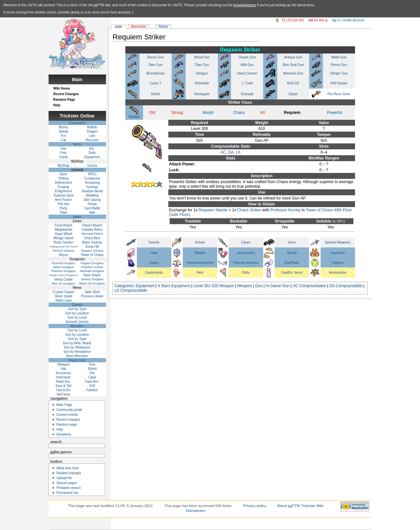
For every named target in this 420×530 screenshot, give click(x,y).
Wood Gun (202, 57)
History (163, 26)
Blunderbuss (156, 73)
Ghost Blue (92, 238)
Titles (64, 212)
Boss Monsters (77, 356)
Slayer (293, 94)
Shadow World (92, 191)
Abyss (63, 255)
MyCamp (63, 394)
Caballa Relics (92, 230)
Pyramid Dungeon (63, 263)
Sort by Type (77, 309)
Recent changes (68, 420)
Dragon (92, 131)
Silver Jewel (63, 296)
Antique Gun (293, 57)
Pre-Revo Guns (339, 94)
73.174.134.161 (293, 20)
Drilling (63, 178)
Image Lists (77, 360)
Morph (208, 113)
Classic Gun (247, 57)
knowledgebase (245, 5)
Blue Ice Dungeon (64, 284)
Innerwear (338, 253)
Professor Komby (285, 210)
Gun (259, 286)
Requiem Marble (213, 210)
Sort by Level (77, 318)
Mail (92, 212)
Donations (64, 434)
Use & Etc (63, 390)
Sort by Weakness (77, 347)
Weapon (244, 286)
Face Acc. (92, 382)
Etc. (92, 148)
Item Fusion (63, 200)
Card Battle (92, 208)
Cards (63, 157)
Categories (124, 286)
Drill (92, 386)
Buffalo (92, 127)
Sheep (63, 131)
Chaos (239, 113)
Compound (92, 178)
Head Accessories (200, 263)
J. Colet (247, 83)
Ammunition (338, 273)
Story (63, 174)
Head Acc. (64, 382)
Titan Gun (202, 65)
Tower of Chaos (92, 255)
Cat (64, 140)
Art (262, 113)
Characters (77, 123)
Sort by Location (77, 313)
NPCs (92, 174)
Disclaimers (196, 511)
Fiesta (92, 204)
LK (238, 152)
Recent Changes (66, 94)
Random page (67, 424)
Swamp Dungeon (92, 279)
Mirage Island (63, 238)
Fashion (338, 263)
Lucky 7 (156, 83)
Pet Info (63, 204)
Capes (154, 263)
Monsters (77, 326)
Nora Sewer (92, 275)
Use (284, 273)
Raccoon (92, 140)
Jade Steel (92, 292)
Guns (292, 242)
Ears (288, 263)
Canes (246, 242)
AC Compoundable (309, 286)
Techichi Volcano (63, 251)
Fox (63, 136)
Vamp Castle (63, 279)
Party (63, 208)
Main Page (64, 405)
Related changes (69, 473)
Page (119, 26)
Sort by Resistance (77, 352)
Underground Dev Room (63, 247)
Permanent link (67, 493)
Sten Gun (156, 65)
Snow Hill (92, 247)
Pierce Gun (339, 65)
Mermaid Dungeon (92, 271)
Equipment (145, 286)
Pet (92, 373)
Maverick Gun (293, 73)
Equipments (154, 273)
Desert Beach (92, 225)
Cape (92, 377)
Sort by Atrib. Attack (77, 343)
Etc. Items (295, 273)
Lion (92, 136)
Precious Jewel (92, 296)
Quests (77, 305)
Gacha (92, 166)
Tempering (92, 183)
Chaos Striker (249, 210)
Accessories (246, 253)
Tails (296, 263)
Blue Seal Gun (293, 65)
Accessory (63, 373)
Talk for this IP (318, 20)
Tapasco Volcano (92, 251)
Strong (177, 113)
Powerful (335, 113)
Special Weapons (338, 242)
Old (152, 113)
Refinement (63, 183)
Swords (154, 242)
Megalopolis (63, 230)
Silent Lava (63, 300)
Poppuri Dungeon (92, 263)
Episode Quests (77, 322)
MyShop (63, 166)
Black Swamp (92, 242)
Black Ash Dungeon (92, 284)
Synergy (92, 187)
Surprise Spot (63, 195)
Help (57, 105)
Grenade (247, 94)
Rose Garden (63, 242)
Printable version (69, 488)
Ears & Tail (64, 386)
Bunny (63, 127)
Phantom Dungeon (63, 271)
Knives (200, 242)
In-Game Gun (278, 286)
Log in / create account (348, 20)
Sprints (292, 253)
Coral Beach (63, 225)
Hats (154, 253)
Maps (77, 217)
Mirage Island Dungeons (63, 275)
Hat (64, 369)
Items (77, 144)
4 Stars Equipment (174, 286)
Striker (156, 94)
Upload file (64, 478)
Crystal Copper (63, 292)
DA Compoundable (346, 286)
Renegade (202, 94)
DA (231, 152)
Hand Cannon (247, 73)
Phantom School (92, 267)
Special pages (67, 483)
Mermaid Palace (92, 234)
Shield (92, 369)
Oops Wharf (63, 234)
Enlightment (63, 191)
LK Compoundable (131, 290)
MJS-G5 (293, 83)
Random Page (64, 100)
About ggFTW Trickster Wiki (300, 506)
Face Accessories (246, 263)
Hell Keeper (339, 83)
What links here (68, 468)
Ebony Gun (156, 57)
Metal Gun (339, 57)
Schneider (202, 83)
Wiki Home (62, 88)
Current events (67, 415)
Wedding (92, 195)
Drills (246, 273)
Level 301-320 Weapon (214, 286)
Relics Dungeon (64, 267)
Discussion (139, 26)
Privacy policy (255, 506)
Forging (63, 187)
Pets (200, 273)
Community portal (69, 410)
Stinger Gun (339, 73)
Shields (200, 253)
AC (223, 152)
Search (56, 442)
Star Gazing (92, 200)
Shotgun (202, 73)
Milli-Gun (247, 65)
